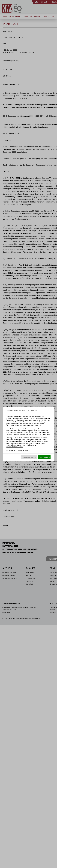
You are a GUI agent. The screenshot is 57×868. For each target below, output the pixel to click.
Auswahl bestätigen (29, 457)
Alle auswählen (44, 457)
